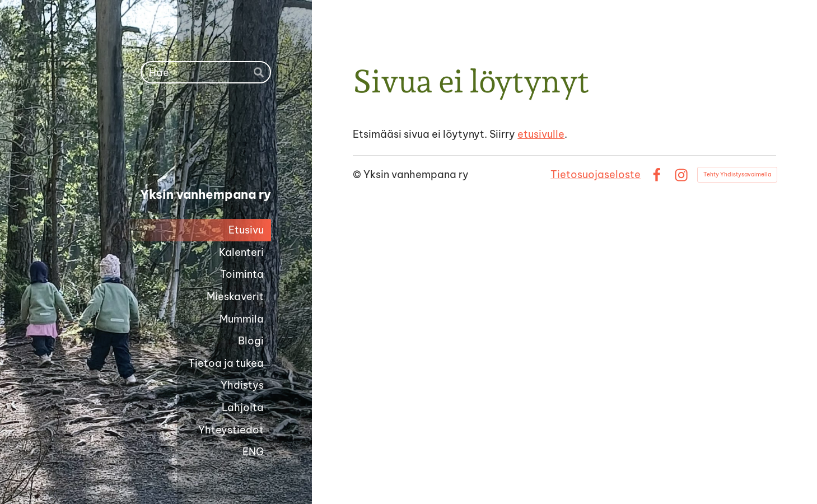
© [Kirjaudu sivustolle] (358, 174)
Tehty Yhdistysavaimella (737, 174)
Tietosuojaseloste (596, 174)
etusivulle (541, 134)
